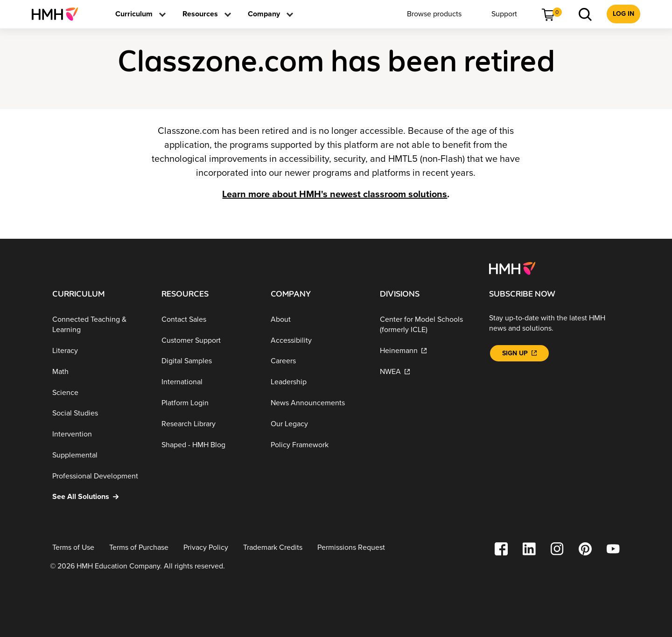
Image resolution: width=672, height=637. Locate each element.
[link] (59, 14)
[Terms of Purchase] (139, 548)
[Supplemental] (99, 455)
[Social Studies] (99, 413)
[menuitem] (59, 14)
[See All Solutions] (99, 497)
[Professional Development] (99, 476)
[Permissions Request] (351, 548)
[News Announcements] (318, 403)
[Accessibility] (318, 340)
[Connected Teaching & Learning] (99, 325)
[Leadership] (318, 382)
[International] (209, 382)
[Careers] (318, 361)
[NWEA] (427, 372)
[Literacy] (99, 351)
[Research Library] (209, 424)
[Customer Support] (209, 340)
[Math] (99, 372)
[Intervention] (99, 434)
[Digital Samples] (209, 361)
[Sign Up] (519, 353)
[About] (318, 320)
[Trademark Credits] (273, 548)
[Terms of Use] (73, 548)
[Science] (99, 392)
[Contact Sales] (209, 320)
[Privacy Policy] (206, 548)
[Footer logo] (512, 268)
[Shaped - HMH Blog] (209, 445)
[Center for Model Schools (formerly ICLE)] (427, 325)
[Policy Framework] (318, 445)
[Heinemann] (427, 351)
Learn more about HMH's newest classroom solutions (335, 194)
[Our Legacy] (318, 424)
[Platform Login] (209, 403)
